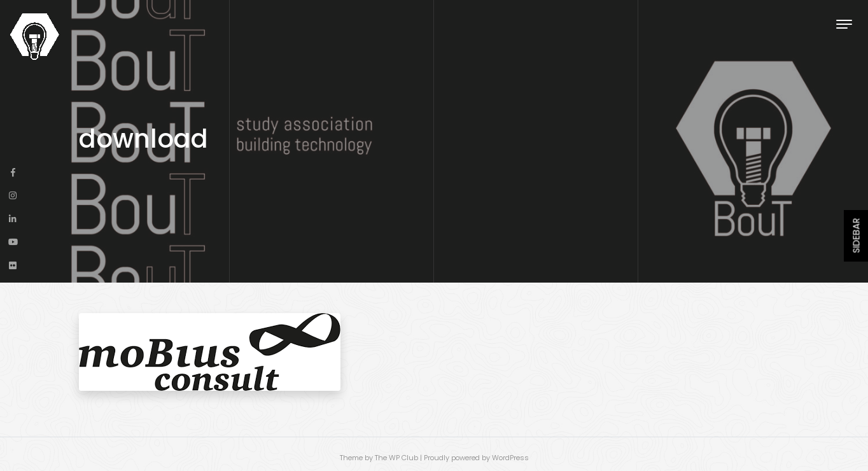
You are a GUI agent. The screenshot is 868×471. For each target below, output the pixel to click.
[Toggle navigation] (844, 24)
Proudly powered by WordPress (476, 458)
